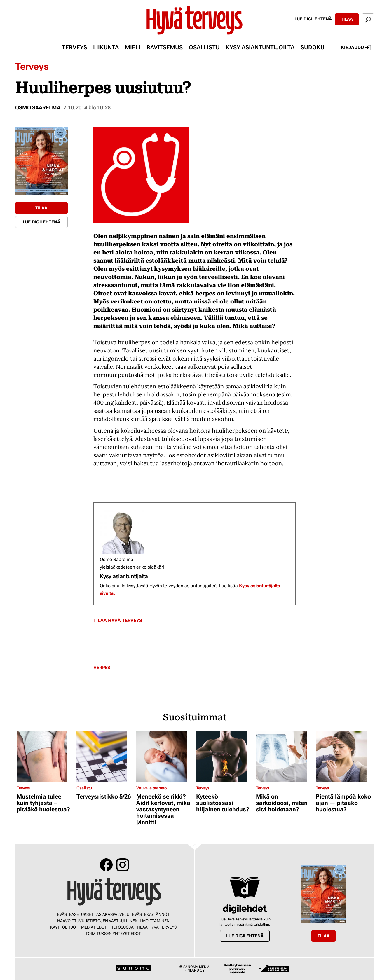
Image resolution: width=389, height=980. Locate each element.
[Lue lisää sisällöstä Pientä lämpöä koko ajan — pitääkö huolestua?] (344, 757)
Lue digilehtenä (313, 19)
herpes (102, 668)
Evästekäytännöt (151, 914)
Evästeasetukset (75, 914)
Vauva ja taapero (151, 788)
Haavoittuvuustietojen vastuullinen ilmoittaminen (113, 921)
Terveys (74, 47)
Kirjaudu (356, 48)
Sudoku (313, 47)
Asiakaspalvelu (113, 914)
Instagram (123, 865)
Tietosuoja (122, 927)
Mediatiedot (94, 927)
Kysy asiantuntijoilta (260, 47)
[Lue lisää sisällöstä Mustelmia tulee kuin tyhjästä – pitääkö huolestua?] (45, 757)
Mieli (133, 47)
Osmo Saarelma (38, 108)
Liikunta (106, 47)
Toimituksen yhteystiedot (113, 934)
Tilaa (347, 19)
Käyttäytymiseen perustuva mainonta (237, 969)
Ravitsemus (165, 47)
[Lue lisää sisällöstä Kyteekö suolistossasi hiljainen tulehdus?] (225, 757)
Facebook (106, 865)
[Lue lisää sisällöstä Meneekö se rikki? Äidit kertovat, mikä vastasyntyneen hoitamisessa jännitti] (165, 757)
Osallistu (204, 47)
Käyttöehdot (64, 927)
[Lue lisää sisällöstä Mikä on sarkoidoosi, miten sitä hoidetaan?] (284, 757)
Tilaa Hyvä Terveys (118, 620)
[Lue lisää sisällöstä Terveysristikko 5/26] (105, 757)
